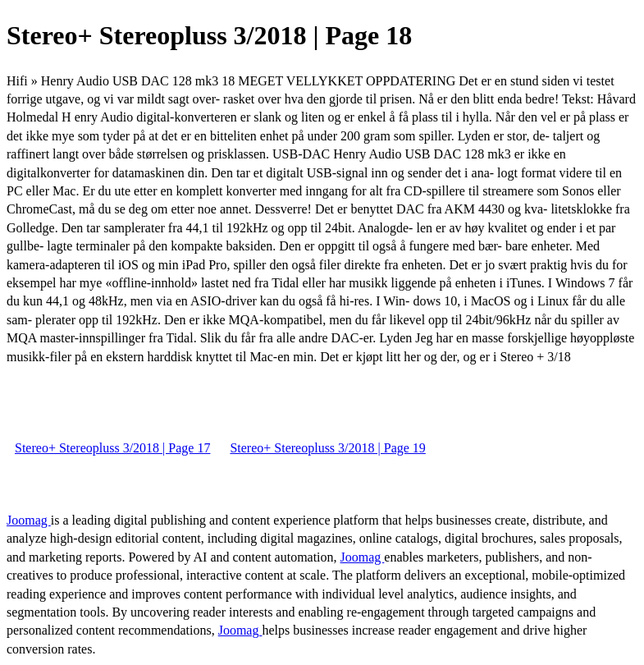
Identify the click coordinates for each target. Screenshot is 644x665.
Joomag (29, 520)
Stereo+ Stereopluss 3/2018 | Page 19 (327, 448)
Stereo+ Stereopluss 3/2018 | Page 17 (112, 448)
